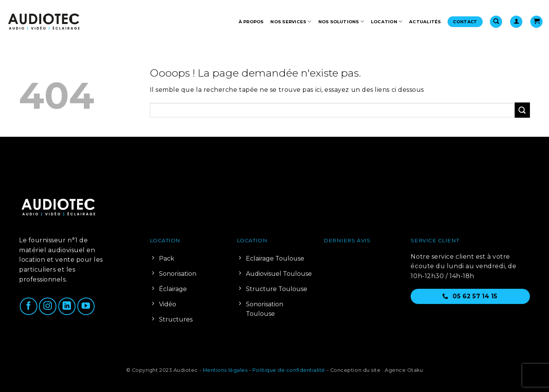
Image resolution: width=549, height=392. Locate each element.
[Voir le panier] (536, 22)
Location (387, 22)
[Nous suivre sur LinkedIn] (67, 306)
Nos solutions (341, 22)
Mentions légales (225, 370)
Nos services (291, 22)
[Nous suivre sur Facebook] (29, 306)
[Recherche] (496, 22)
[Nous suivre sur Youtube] (86, 306)
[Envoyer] (522, 110)
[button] (516, 22)
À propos (251, 22)
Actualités (425, 22)
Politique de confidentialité (289, 370)
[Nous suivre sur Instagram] (48, 306)
